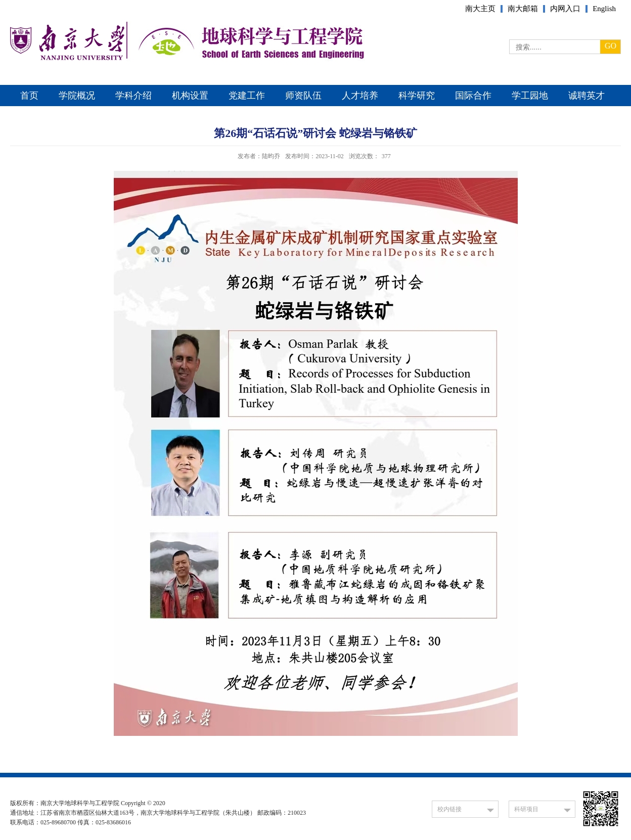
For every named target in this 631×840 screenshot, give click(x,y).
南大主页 (480, 9)
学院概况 (77, 96)
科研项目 (526, 809)
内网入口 (565, 9)
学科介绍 (133, 96)
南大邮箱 (523, 9)
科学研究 (417, 96)
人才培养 (360, 96)
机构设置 (190, 96)
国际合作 (473, 96)
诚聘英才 (587, 96)
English (604, 9)
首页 (29, 96)
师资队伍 (303, 96)
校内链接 (449, 809)
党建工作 (247, 96)
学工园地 (530, 96)
